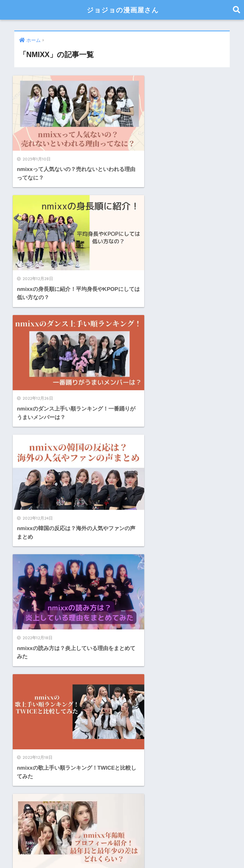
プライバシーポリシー (170, 850)
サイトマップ (64, 850)
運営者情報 (95, 850)
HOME (122, 836)
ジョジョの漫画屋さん (123, 10)
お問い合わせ (127, 850)
